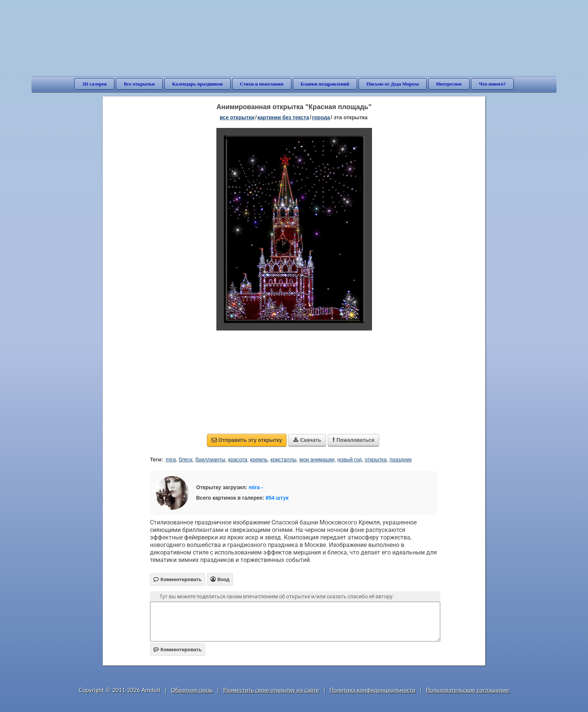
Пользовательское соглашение (467, 690)
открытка (376, 460)
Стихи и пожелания (262, 84)
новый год (350, 460)
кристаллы (283, 460)
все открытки (237, 117)
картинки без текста (283, 117)
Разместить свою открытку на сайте (271, 690)
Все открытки (139, 84)
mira (171, 460)
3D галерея (94, 84)
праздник (401, 460)
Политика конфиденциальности (373, 690)
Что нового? (492, 84)
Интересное (449, 84)
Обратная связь (192, 690)
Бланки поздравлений (325, 84)
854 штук (277, 498)
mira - (256, 487)
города (321, 117)
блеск (186, 460)
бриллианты (210, 460)
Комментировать (178, 650)
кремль (259, 460)
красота (238, 460)
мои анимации (317, 460)
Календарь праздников (197, 84)
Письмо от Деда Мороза (393, 84)
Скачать (307, 440)
